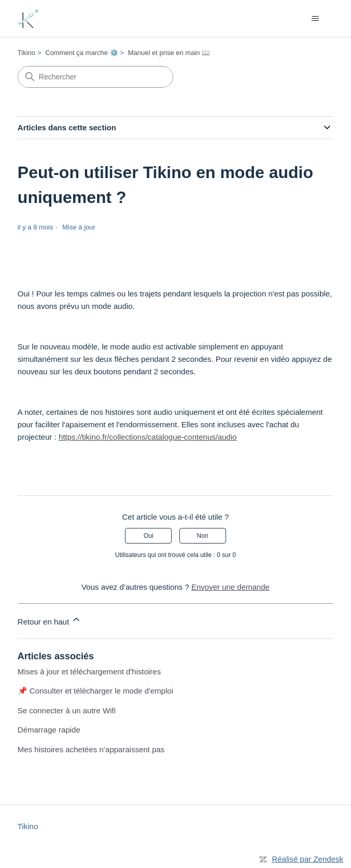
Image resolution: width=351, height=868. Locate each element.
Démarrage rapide (49, 730)
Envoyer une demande (230, 587)
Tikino (26, 53)
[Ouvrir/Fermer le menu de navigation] (315, 19)
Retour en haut (50, 620)
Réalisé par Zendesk (307, 859)
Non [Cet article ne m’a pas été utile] (203, 536)
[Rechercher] (95, 77)
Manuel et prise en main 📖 (169, 53)
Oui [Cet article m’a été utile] (149, 536)
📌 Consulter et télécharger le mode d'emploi (95, 691)
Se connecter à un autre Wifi (67, 710)
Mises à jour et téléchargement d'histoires (89, 672)
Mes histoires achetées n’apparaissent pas (91, 749)
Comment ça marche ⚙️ (81, 53)
